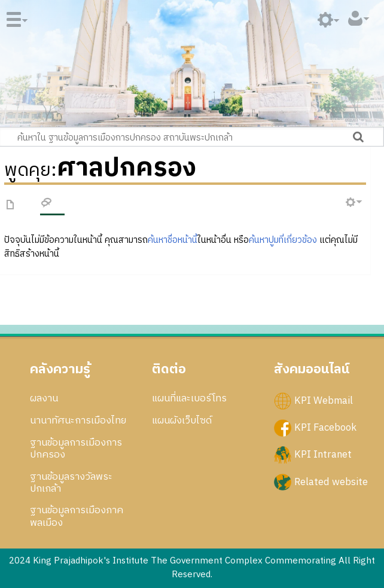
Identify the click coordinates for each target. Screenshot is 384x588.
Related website (331, 482)
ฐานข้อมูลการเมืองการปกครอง (76, 449)
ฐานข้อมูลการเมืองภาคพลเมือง (77, 516)
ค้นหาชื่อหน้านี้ (173, 240)
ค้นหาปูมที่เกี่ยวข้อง (283, 240)
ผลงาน (44, 398)
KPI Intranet (323, 455)
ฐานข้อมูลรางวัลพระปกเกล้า (71, 483)
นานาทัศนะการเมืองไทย (78, 421)
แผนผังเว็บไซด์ (182, 421)
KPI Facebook (325, 428)
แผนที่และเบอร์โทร (189, 398)
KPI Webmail (324, 401)
